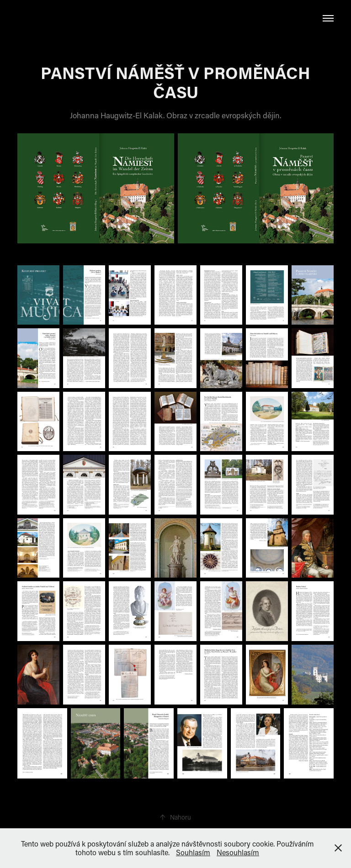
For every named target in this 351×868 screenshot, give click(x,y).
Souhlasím (193, 852)
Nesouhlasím (238, 852)
